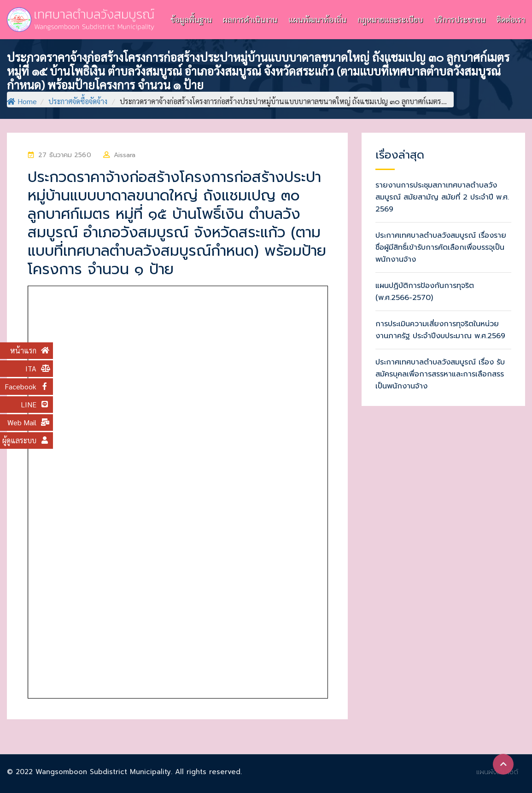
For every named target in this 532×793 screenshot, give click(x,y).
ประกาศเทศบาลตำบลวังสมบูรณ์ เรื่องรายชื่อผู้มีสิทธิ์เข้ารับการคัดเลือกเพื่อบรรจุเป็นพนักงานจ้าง (441, 247)
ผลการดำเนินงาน (250, 19)
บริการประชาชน (460, 19)
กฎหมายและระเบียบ (390, 19)
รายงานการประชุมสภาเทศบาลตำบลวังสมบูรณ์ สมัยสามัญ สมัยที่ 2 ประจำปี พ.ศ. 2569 (442, 197)
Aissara (125, 155)
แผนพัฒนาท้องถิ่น (317, 19)
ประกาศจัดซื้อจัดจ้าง (78, 101)
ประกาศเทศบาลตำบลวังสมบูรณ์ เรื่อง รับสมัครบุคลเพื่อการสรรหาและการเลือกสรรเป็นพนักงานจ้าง (440, 374)
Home (22, 101)
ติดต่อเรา (511, 19)
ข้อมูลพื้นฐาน (191, 19)
